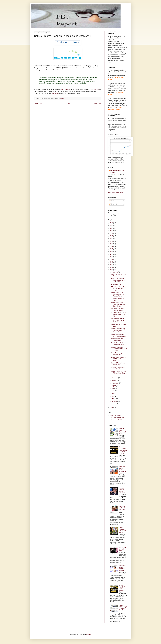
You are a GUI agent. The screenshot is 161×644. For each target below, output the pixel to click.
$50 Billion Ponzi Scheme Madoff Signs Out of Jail (119, 314)
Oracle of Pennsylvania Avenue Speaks (118, 364)
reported (64, 70)
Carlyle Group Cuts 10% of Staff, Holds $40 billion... (118, 359)
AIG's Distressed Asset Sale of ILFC (118, 368)
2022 (112, 233)
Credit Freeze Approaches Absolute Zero (119, 354)
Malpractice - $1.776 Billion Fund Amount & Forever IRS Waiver (123, 450)
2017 (112, 246)
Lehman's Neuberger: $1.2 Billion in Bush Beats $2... (118, 320)
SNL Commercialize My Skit (118, 418)
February (114, 401)
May (113, 394)
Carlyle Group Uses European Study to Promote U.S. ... (118, 294)
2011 (112, 262)
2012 (112, 259)
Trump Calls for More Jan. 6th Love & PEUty (123, 509)
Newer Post (38, 104)
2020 (112, 239)
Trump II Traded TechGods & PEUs (122, 431)
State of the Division (116, 415)
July (113, 388)
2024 (112, 228)
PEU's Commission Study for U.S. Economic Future (119, 289)
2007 (112, 407)
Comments (113, 204)
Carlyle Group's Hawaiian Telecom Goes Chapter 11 (119, 373)
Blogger (88, 634)
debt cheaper (66, 89)
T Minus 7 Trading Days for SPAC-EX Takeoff (123, 608)
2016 (112, 249)
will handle (55, 93)
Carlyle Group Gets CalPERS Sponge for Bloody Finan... (118, 304)
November (115, 378)
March (114, 399)
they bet (97, 89)
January (114, 404)
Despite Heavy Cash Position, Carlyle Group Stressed (119, 349)
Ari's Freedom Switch (116, 420)
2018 (112, 244)
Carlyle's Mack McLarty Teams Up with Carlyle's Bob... (118, 330)
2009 (112, 267)
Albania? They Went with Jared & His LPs (122, 530)
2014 (112, 254)
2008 (112, 270)
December (115, 272)
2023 (112, 231)
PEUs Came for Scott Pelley (122, 549)
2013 (112, 257)
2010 (112, 265)
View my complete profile (115, 192)
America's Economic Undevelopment (117, 339)
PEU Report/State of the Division (118, 171)
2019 (112, 241)
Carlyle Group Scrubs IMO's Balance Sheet (118, 335)
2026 (112, 223)
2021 (112, 236)
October (114, 381)
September (115, 383)
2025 (112, 225)
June (113, 391)
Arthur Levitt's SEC (117, 284)
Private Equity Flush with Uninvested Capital (119, 344)
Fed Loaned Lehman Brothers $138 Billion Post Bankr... (118, 280)
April (113, 396)
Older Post (97, 104)
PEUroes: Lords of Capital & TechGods (122, 490)
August (114, 386)
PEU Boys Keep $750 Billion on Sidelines (118, 309)
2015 (112, 252)
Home (68, 104)
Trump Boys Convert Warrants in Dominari (122, 568)
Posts (112, 201)
